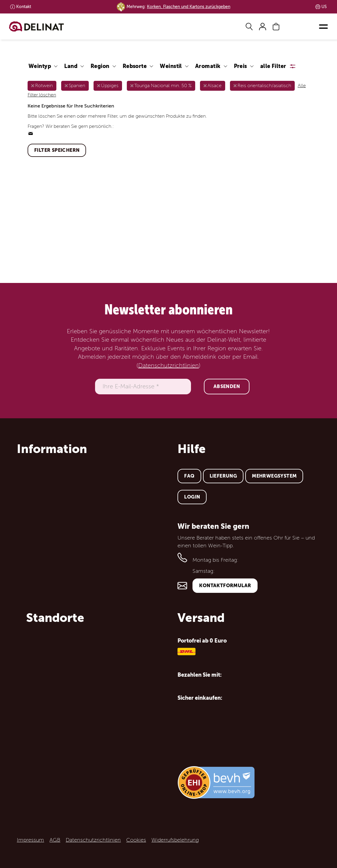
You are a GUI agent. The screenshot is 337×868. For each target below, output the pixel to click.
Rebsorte (135, 66)
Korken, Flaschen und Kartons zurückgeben (189, 7)
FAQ (189, 476)
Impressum (30, 840)
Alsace (215, 86)
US (324, 7)
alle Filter (273, 66)
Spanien (77, 86)
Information (52, 449)
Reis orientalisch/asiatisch (264, 86)
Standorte (55, 618)
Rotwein (44, 86)
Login (192, 497)
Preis (240, 66)
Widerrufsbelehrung (175, 840)
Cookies (136, 840)
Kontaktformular (225, 586)
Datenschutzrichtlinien (168, 366)
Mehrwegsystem (274, 476)
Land (71, 66)
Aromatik (208, 66)
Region (100, 66)
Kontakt (24, 7)
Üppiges (110, 86)
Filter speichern (57, 150)
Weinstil (171, 66)
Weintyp (40, 66)
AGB (55, 840)
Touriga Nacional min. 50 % (163, 86)
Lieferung (223, 476)
